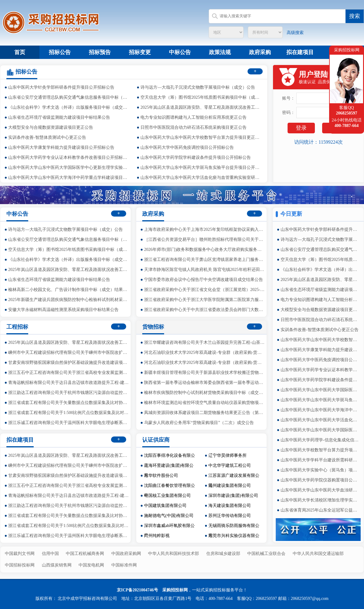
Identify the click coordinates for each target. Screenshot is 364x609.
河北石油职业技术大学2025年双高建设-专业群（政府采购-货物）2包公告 (205, 352)
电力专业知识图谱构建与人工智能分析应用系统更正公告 (194, 117)
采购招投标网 (175, 590)
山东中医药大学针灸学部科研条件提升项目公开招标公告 (61, 87)
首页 (20, 52)
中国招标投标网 (20, 565)
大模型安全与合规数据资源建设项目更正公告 (51, 127)
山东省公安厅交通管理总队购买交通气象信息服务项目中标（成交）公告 (69, 97)
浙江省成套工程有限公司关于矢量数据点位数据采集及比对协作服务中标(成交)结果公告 (69, 403)
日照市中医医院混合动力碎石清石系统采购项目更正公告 (194, 127)
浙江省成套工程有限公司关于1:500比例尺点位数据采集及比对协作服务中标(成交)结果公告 (69, 413)
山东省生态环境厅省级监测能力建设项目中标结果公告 (59, 117)
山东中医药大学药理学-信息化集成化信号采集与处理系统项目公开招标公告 (320, 440)
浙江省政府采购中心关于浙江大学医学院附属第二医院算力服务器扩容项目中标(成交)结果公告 (205, 300)
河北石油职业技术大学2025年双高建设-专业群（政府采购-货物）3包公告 (205, 363)
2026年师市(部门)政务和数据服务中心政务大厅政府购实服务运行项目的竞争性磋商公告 (205, 250)
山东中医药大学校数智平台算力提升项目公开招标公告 (320, 450)
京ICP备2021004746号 (137, 590)
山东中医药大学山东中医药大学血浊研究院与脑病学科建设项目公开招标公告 (320, 490)
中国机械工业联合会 (266, 554)
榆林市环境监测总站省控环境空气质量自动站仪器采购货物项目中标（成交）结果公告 (205, 403)
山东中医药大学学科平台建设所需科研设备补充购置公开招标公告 (320, 460)
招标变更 (140, 52)
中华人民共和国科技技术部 (174, 554)
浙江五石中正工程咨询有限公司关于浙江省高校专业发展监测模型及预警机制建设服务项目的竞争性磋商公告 (69, 373)
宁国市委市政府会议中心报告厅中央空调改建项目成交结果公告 (204, 280)
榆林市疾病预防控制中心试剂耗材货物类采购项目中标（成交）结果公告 (205, 393)
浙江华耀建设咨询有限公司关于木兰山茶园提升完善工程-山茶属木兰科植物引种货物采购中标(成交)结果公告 (205, 342)
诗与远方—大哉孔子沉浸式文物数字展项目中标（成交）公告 (198, 87)
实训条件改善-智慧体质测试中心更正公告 (47, 137)
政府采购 (260, 52)
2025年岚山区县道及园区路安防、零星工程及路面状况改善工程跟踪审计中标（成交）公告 (201, 107)
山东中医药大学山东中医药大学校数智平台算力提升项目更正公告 (201, 137)
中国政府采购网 (126, 554)
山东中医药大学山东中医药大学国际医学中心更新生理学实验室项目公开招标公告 (69, 168)
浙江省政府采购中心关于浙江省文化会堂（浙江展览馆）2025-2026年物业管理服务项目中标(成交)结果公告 (205, 290)
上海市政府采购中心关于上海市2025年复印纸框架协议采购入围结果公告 (205, 229)
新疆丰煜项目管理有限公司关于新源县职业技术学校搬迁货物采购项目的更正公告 (205, 373)
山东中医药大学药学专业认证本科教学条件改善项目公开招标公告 (69, 157)
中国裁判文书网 (20, 554)
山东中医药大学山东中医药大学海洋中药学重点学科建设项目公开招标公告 (69, 178)
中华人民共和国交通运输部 (318, 554)
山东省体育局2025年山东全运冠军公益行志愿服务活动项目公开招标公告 (320, 510)
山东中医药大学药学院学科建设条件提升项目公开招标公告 (196, 157)
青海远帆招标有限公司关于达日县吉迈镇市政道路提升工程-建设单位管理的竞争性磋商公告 (69, 383)
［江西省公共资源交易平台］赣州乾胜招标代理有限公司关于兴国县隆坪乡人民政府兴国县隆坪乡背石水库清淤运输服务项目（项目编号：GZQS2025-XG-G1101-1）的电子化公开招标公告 (205, 239)
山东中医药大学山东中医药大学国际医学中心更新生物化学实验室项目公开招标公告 (320, 430)
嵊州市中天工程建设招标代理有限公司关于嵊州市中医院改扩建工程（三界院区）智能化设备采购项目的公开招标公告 (69, 352)
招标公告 (60, 52)
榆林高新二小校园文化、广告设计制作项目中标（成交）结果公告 (69, 290)
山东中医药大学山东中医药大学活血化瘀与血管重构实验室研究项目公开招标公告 (201, 178)
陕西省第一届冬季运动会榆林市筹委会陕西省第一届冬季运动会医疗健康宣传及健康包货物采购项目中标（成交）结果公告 (205, 383)
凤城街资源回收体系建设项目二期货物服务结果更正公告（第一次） (205, 413)
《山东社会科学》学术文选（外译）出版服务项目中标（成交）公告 (69, 107)
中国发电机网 (91, 565)
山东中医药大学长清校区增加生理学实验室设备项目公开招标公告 (320, 500)
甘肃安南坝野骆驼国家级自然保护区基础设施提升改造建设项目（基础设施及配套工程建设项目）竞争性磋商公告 (69, 363)
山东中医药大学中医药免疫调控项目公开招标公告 (187, 147)
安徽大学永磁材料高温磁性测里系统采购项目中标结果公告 (63, 310)
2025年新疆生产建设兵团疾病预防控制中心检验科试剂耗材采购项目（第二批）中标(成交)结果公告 (69, 300)
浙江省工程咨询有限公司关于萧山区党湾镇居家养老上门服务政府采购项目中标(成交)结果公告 (205, 260)
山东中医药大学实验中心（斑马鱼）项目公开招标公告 (320, 470)
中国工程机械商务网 (85, 554)
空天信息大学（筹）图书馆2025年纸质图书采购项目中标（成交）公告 (201, 97)
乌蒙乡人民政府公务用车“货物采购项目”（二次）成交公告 (199, 423)
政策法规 (220, 52)
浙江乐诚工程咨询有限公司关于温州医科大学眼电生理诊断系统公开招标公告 (69, 423)
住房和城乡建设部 (223, 554)
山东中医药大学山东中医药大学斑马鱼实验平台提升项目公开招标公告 (201, 168)
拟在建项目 (300, 52)
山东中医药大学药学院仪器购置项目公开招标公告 (320, 480)
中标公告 (180, 52)
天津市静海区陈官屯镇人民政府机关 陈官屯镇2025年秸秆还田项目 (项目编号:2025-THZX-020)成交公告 (205, 270)
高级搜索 (295, 33)
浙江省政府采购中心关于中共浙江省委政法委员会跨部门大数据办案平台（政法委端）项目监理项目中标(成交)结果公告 (205, 310)
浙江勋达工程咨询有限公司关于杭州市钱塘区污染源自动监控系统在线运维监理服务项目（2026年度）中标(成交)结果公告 (69, 393)
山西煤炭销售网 (57, 565)
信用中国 (50, 554)
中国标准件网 (124, 565)
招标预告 (100, 52)
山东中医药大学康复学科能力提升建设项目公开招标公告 (61, 147)
